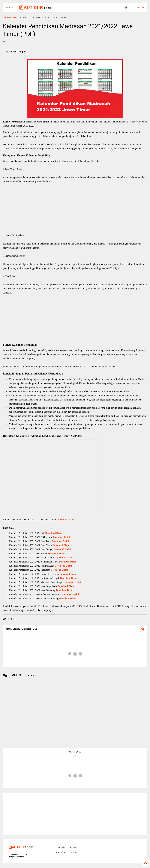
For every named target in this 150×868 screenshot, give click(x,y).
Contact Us (61, 853)
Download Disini (65, 520)
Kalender (13, 18)
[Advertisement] (75, 212)
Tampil (21, 52)
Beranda (61, 847)
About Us (73, 847)
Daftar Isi (73, 853)
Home (5, 18)
